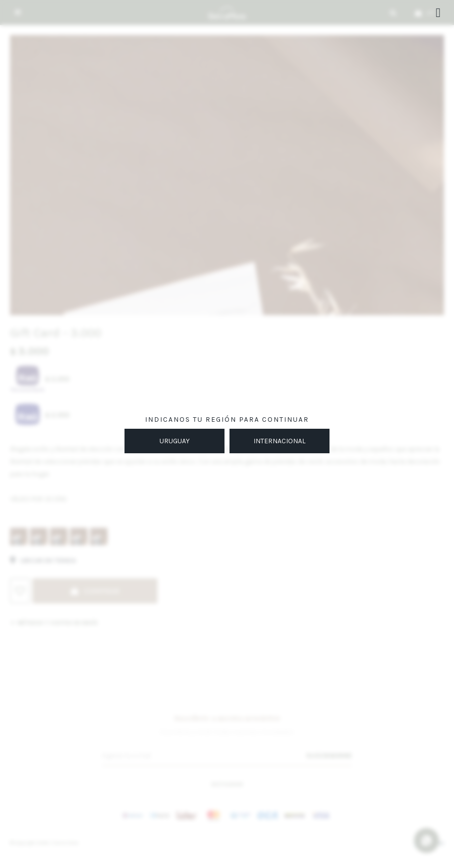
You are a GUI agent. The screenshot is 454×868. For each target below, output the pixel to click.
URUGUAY (174, 441)
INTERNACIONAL (279, 441)
